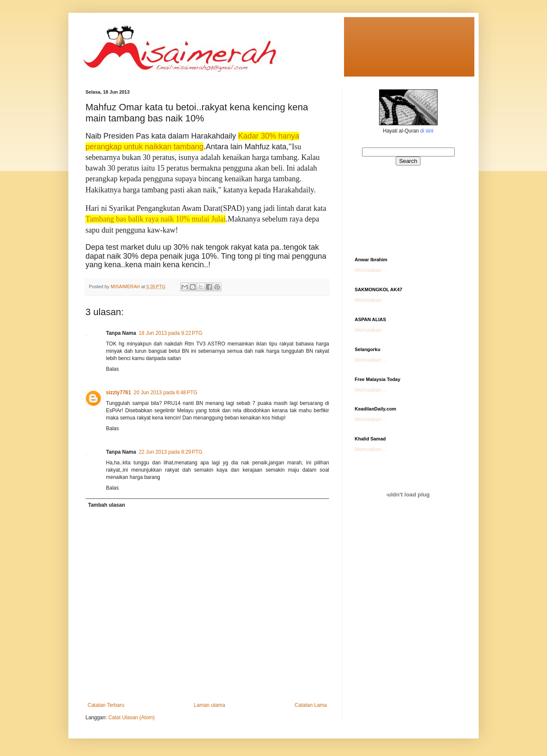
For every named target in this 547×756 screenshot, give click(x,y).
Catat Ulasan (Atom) (131, 718)
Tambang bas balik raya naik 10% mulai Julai (156, 219)
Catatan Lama (311, 705)
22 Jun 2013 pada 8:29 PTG (170, 452)
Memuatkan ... (371, 270)
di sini (427, 131)
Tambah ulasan (106, 505)
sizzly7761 (119, 393)
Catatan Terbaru (106, 705)
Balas (112, 369)
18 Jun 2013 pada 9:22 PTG (170, 333)
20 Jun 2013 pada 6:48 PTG (166, 393)
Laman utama (210, 705)
